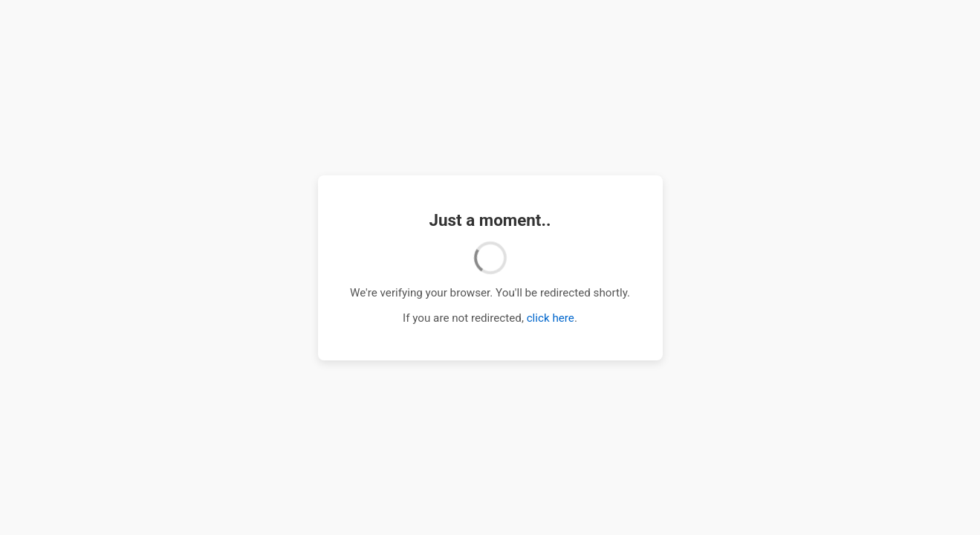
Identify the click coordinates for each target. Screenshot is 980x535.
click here (551, 318)
